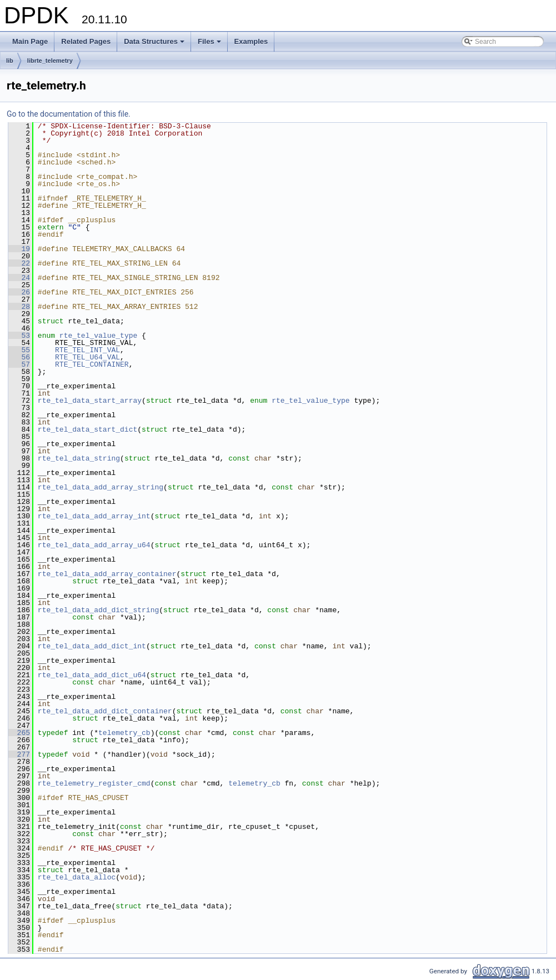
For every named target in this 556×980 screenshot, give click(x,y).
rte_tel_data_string (79, 458)
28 (19, 307)
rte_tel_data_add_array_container (107, 574)
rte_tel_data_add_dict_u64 (92, 675)
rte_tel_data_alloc (77, 877)
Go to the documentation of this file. (69, 114)
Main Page (30, 41)
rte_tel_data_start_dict (87, 429)
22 (19, 263)
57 (19, 364)
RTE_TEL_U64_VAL (87, 357)
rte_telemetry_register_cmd (94, 783)
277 (19, 754)
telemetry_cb (124, 733)
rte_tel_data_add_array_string (101, 487)
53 (19, 336)
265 (19, 733)
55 (19, 350)
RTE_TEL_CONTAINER (92, 364)
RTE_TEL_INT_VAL (87, 350)
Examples (251, 41)
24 (19, 278)
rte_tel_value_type (98, 336)
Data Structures (155, 44)
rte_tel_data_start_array (90, 401)
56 (19, 357)
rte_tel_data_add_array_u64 (94, 545)
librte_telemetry (50, 61)
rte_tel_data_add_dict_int (92, 646)
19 (19, 249)
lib (10, 61)
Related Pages (86, 41)
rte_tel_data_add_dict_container (105, 711)
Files (210, 44)
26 (19, 292)
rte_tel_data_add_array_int (94, 516)
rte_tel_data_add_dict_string (98, 610)
